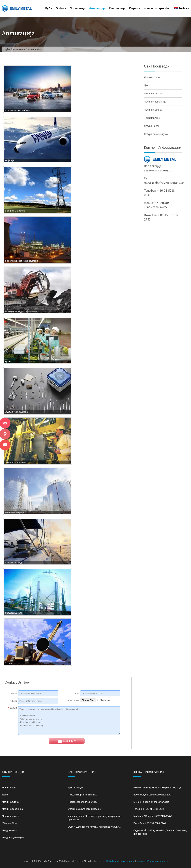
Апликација (97, 8)
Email (76, 693)
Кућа (49, 8)
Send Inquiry (67, 741)
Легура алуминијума (156, 134)
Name (13, 693)
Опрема (135, 8)
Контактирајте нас (157, 8)
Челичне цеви (152, 77)
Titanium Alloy (152, 118)
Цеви (147, 85)
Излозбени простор (158, 861)
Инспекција (117, 8)
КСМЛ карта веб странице (120, 861)
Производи (78, 8)
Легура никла (152, 126)
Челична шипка (153, 110)
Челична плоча (153, 93)
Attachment (74, 700)
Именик (141, 861)
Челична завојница (155, 102)
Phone (13, 701)
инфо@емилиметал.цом (168, 183)
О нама (61, 8)
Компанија (19, 49)
